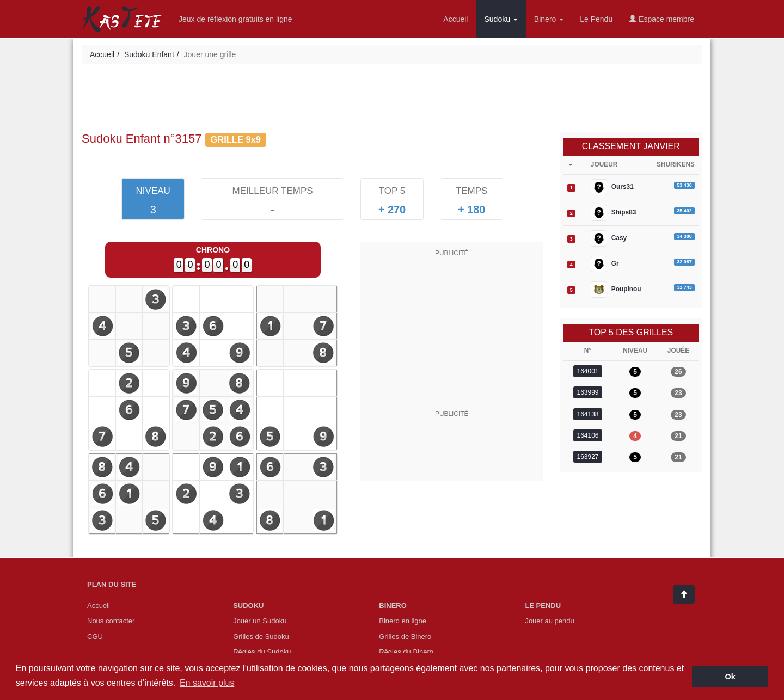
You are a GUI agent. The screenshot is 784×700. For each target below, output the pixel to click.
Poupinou (616, 290)
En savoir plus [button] (207, 683)
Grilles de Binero (405, 637)
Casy (609, 238)
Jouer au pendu (549, 621)
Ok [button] (730, 677)
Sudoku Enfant (149, 54)
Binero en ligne (403, 621)
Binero (549, 19)
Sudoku (501, 19)
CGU (95, 637)
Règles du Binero (406, 652)
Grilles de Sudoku (261, 637)
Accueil (455, 19)
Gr (605, 264)
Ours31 (612, 187)
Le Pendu (596, 19)
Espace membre (661, 19)
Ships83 (614, 213)
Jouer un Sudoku (260, 621)
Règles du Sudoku (262, 652)
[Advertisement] (392, 100)
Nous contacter (111, 621)
